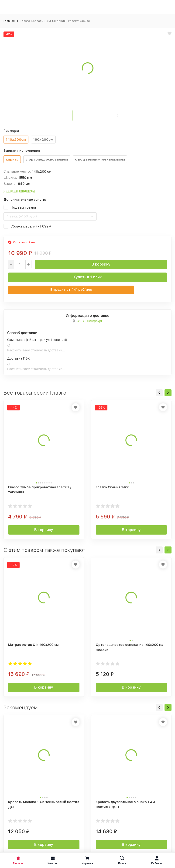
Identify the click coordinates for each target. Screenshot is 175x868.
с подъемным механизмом (100, 159)
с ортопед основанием (47, 159)
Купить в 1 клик (88, 277)
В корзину (101, 264)
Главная (9, 21)
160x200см (43, 140)
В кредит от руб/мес (71, 290)
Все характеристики (19, 191)
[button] (118, 115)
